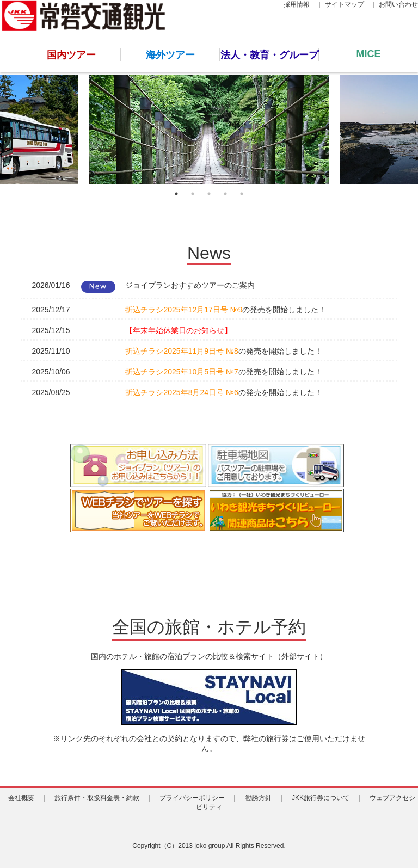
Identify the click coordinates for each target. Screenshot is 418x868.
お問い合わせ (398, 4)
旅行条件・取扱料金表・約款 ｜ (103, 798)
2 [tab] (193, 194)
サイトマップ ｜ (351, 4)
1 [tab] (176, 194)
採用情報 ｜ (303, 4)
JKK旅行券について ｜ (327, 798)
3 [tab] (209, 194)
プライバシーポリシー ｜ (199, 798)
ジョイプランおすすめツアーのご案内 (190, 285)
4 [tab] (225, 194)
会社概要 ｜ (28, 798)
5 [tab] (242, 194)
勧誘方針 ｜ (265, 798)
